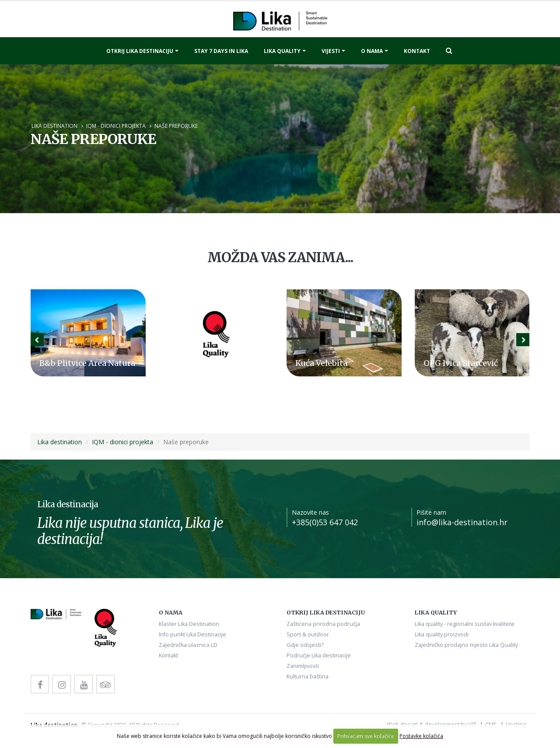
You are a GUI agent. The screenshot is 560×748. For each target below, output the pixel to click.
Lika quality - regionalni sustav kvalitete (465, 624)
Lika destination (54, 126)
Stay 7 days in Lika (221, 51)
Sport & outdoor (308, 634)
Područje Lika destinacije (319, 655)
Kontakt (417, 51)
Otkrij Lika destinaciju (140, 51)
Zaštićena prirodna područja (323, 624)
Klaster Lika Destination (189, 624)
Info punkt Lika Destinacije (192, 634)
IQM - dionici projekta (116, 126)
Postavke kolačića (421, 736)
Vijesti (331, 51)
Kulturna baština (308, 676)
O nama (372, 51)
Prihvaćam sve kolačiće (366, 736)
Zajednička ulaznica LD (188, 645)
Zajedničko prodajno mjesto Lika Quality (466, 645)
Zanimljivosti (303, 666)
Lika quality (282, 51)
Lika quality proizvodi (442, 634)
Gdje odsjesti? (305, 645)
